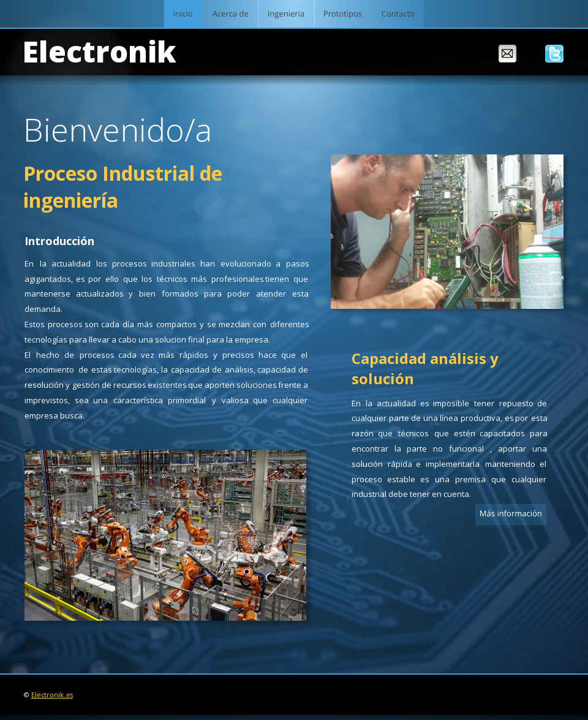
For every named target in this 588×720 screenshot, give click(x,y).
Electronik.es (52, 695)
